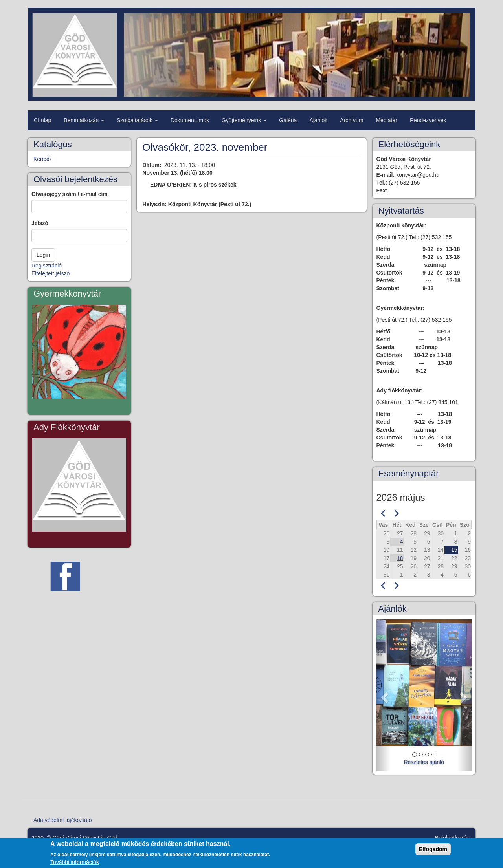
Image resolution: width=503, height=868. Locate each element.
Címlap (42, 120)
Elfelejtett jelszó (50, 273)
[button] (384, 695)
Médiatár (386, 120)
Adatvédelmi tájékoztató (63, 820)
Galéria (288, 120)
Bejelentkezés (452, 838)
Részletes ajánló (424, 762)
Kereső (42, 159)
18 (400, 558)
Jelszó (40, 223)
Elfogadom (433, 852)
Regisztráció (47, 266)
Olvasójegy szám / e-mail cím (70, 194)
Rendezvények (428, 120)
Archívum (352, 120)
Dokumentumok (190, 120)
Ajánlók (318, 120)
